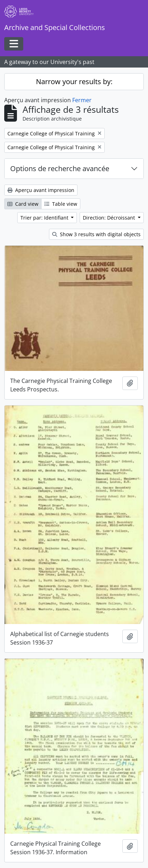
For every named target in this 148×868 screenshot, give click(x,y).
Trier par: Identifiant (45, 218)
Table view (61, 204)
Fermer (82, 100)
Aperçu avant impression (41, 190)
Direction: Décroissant (110, 218)
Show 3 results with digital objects (96, 234)
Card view (23, 204)
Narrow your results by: (74, 81)
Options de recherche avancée (60, 168)
